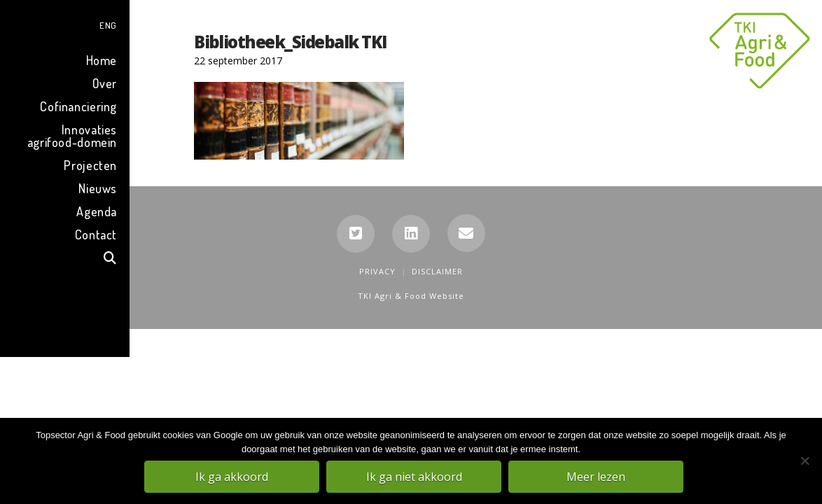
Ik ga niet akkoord (415, 477)
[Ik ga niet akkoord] (804, 461)
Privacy (377, 271)
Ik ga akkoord (232, 477)
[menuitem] (65, 23)
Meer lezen (597, 477)
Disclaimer (437, 271)
